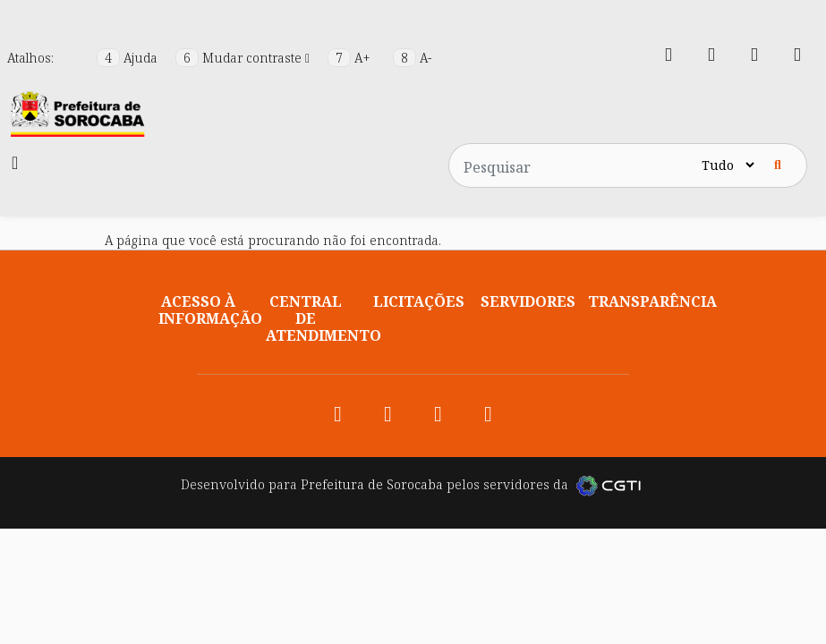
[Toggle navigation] (15, 163)
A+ (351, 58)
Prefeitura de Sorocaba (372, 484)
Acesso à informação (210, 310)
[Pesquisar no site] (574, 165)
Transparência (652, 301)
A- (412, 58)
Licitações (419, 301)
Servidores (528, 301)
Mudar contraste (244, 58)
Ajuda (129, 58)
